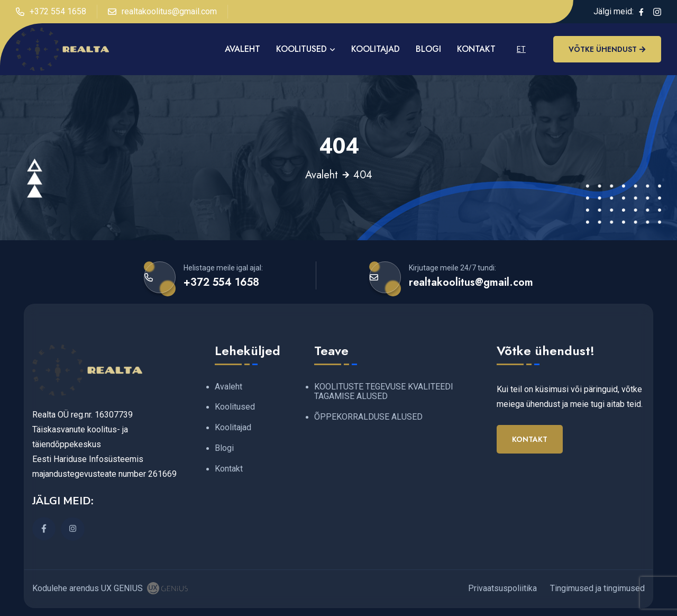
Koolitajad (376, 49)
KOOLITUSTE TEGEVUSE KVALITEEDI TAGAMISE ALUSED (384, 392)
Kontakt (476, 49)
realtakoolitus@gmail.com (162, 12)
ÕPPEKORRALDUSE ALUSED (368, 417)
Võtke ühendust (607, 49)
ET (521, 49)
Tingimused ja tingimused (597, 588)
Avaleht (322, 175)
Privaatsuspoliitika (502, 588)
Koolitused (301, 49)
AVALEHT (243, 49)
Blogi (428, 49)
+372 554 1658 (51, 12)
